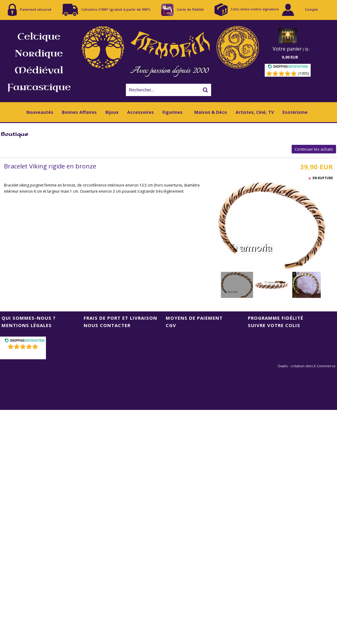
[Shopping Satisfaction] (288, 67)
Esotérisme (295, 112)
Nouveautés (40, 112)
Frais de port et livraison (120, 318)
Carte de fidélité (182, 10)
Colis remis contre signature (247, 10)
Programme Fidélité (276, 318)
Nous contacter (107, 325)
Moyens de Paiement (194, 318)
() (24, 355)
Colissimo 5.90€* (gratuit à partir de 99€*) (106, 10)
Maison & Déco (211, 112)
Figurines (172, 112)
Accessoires (140, 112)
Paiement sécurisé (30, 10)
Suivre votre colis (274, 325)
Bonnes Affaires (79, 112)
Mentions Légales (27, 325)
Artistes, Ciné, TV (255, 112)
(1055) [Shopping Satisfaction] (303, 73)
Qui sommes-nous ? (29, 318)
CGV (171, 325)
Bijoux (112, 112)
